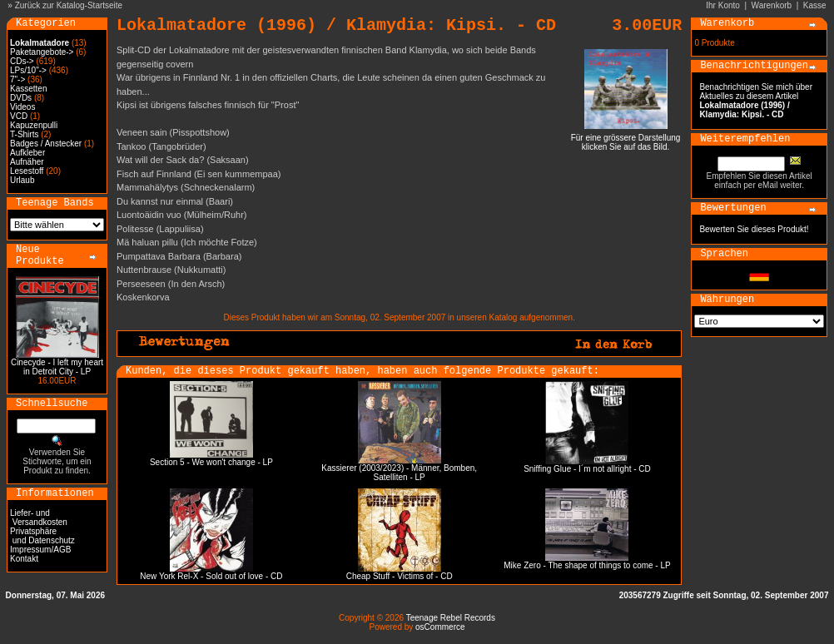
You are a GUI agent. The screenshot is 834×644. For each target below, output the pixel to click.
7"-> (17, 79)
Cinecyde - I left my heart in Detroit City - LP (57, 367)
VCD (19, 116)
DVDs (21, 98)
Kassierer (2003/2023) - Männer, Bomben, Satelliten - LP (399, 473)
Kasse (815, 5)
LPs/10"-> (28, 70)
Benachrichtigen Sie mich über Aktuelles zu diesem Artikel (756, 101)
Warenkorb (772, 5)
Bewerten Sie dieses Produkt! (754, 229)
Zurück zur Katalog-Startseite (69, 5)
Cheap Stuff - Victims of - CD (400, 576)
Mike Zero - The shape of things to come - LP (587, 565)
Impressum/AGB (40, 550)
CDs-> (22, 61)
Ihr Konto (723, 5)
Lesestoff (27, 171)
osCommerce (440, 627)
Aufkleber (27, 153)
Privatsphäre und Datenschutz (42, 536)
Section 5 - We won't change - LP (211, 462)
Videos (22, 107)
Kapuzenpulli (34, 125)
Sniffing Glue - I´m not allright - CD (587, 469)
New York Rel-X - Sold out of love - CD (211, 576)
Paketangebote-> (42, 52)
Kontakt (24, 559)
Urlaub (22, 180)
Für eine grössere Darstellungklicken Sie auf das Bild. (626, 139)
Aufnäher (27, 162)
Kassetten (28, 89)
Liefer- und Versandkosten (39, 518)
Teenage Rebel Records (451, 618)
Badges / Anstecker (46, 144)
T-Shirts (24, 134)
